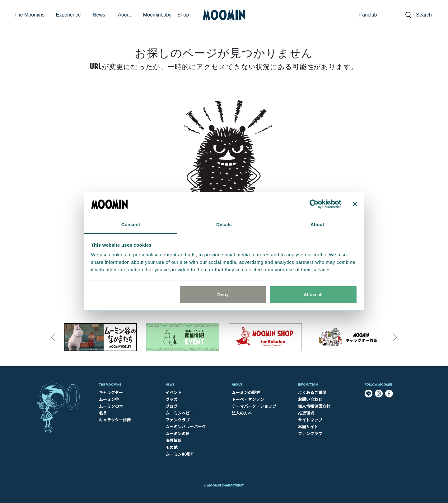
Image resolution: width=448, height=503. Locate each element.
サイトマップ (310, 420)
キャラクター (111, 392)
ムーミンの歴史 (246, 392)
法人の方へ (242, 413)
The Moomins (110, 384)
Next (395, 337)
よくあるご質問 (312, 392)
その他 (172, 447)
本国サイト (308, 427)
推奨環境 (306, 413)
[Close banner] (355, 204)
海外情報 (174, 440)
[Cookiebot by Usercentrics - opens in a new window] (314, 204)
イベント (174, 392)
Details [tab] (224, 224)
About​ (237, 384)
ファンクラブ (178, 420)
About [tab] (317, 224)
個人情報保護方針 (314, 406)
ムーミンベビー (180, 413)
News (170, 384)
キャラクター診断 (115, 420)
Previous (53, 337)
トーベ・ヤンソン (248, 399)
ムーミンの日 (178, 433)
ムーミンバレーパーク (186, 427)
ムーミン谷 (109, 399)
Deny (223, 294)
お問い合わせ (310, 399)
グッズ (172, 399)
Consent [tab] (131, 224)
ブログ (172, 406)
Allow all (313, 294)
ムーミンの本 (111, 406)
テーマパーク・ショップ (254, 406)
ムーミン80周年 (180, 454)
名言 (103, 413)
